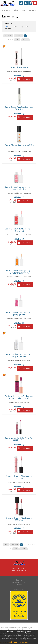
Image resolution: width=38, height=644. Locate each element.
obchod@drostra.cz (19, 571)
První (6, 545)
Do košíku (26, 79)
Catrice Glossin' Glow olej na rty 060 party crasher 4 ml (19, 355)
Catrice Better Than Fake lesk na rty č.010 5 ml (19, 108)
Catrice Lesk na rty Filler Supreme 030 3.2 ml (19, 519)
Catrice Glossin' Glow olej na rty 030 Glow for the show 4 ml (19, 272)
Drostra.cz (7, 10)
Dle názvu (10, 27)
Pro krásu (16, 10)
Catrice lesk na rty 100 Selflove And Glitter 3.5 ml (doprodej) (19, 397)
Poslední (23, 549)
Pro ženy (24, 10)
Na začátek (8, 36)
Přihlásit (26, 3)
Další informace (23, 642)
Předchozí (19, 36)
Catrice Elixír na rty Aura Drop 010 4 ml (19, 146)
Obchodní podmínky (19, 582)
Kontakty (19, 585)
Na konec (25, 40)
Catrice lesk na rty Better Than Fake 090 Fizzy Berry (19, 439)
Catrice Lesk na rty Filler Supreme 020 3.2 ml (19, 477)
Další (17, 40)
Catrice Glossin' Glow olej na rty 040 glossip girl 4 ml (19, 314)
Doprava (19, 580)
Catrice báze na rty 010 (19, 67)
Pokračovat (13, 642)
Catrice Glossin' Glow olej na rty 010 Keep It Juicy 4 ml (19, 188)
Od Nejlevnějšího (20, 27)
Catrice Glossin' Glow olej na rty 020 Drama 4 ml (19, 230)
